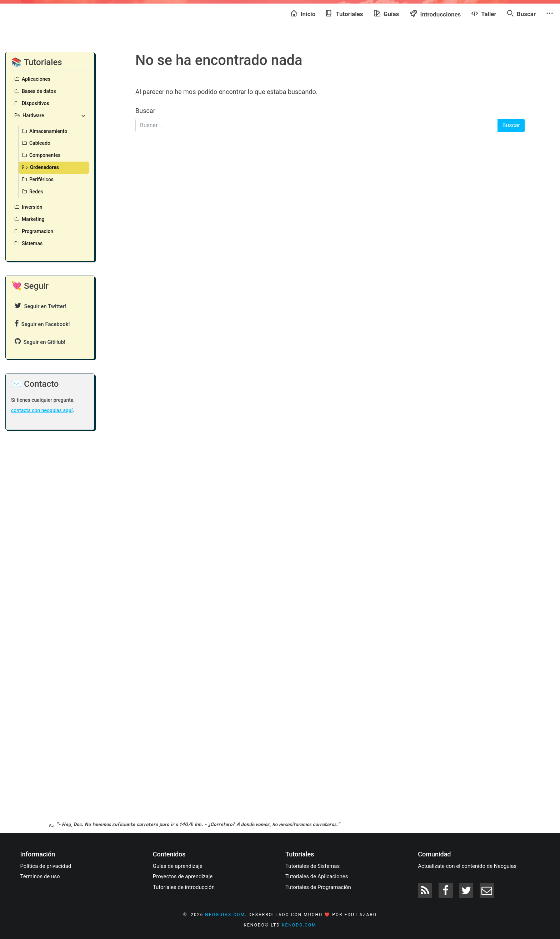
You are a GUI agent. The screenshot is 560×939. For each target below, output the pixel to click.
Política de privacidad (46, 866)
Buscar (521, 14)
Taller (484, 14)
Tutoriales (344, 14)
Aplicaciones (32, 79)
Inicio (303, 14)
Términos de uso (40, 876)
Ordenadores (41, 167)
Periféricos (38, 179)
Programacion (34, 231)
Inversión (29, 207)
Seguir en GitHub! (40, 342)
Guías (387, 14)
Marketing (29, 219)
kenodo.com (299, 925)
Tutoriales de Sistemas (312, 866)
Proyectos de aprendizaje (183, 876)
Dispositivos (32, 103)
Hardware (50, 116)
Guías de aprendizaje (178, 866)
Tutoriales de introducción (184, 887)
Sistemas (29, 243)
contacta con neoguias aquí (42, 410)
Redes (33, 192)
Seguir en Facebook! (42, 324)
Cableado (36, 143)
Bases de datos (35, 91)
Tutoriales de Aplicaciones (317, 876)
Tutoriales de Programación (318, 887)
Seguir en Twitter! (40, 306)
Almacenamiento (45, 131)
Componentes (41, 155)
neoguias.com (225, 915)
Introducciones (435, 14)
